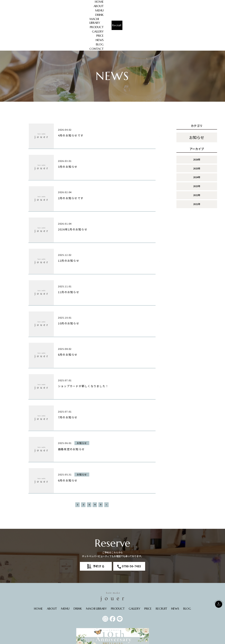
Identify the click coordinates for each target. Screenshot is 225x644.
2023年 (197, 148)
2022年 (197, 157)
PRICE (161, 2)
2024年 (197, 139)
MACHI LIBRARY (109, 2)
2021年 (197, 166)
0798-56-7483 (131, 544)
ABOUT (65, 2)
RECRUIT (162, 587)
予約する (99, 544)
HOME (52, 2)
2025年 (197, 130)
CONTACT (181, 7)
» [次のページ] (106, 483)
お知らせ (197, 99)
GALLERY (147, 2)
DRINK (91, 2)
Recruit (208, 5)
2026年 (197, 121)
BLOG (184, 2)
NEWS (172, 2)
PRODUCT (131, 2)
